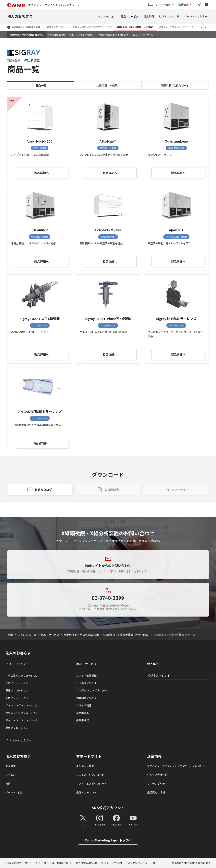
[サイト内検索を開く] (200, 5)
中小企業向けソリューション (22, 675)
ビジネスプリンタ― (88, 683)
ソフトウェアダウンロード (91, 783)
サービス (11, 775)
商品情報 (11, 766)
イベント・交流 (14, 792)
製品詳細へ (41, 173)
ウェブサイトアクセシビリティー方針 (134, 863)
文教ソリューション (17, 698)
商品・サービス (130, 16)
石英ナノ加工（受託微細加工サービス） (93, 27)
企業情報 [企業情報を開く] (183, 5)
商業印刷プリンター (88, 698)
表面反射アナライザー (58, 27)
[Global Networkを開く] (207, 5)
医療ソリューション (17, 690)
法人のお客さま (20, 16)
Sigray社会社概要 (56, 34)
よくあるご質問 (85, 766)
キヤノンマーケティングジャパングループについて (176, 766)
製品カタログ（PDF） (144, 34)
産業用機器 (83, 720)
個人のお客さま (18, 756)
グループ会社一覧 (157, 775)
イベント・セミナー (196, 16)
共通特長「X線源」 (108, 85)
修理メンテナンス (86, 792)
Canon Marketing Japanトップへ (108, 840)
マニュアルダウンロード (90, 775)
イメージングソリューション (22, 705)
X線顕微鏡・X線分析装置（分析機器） (135, 27)
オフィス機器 (84, 705)
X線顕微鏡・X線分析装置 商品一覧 (26, 34)
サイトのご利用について (58, 863)
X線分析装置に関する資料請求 (114, 34)
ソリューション (107, 16)
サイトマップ (33, 863)
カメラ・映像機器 (86, 675)
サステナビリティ (157, 783)
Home (9, 635)
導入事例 (149, 16)
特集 (8, 783)
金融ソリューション (17, 683)
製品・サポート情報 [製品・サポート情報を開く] (159, 5)
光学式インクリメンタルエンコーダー (177, 27)
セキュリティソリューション (22, 713)
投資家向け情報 (156, 792)
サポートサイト (89, 756)
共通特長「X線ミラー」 (175, 85)
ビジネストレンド (169, 16)
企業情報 (154, 756)
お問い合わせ (14, 863)
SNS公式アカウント (108, 808)
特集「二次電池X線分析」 (82, 34)
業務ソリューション (17, 728)
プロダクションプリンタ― (91, 690)
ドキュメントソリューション (22, 720)
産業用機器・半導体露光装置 (26, 27)
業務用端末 (83, 713)
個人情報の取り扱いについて (92, 863)
